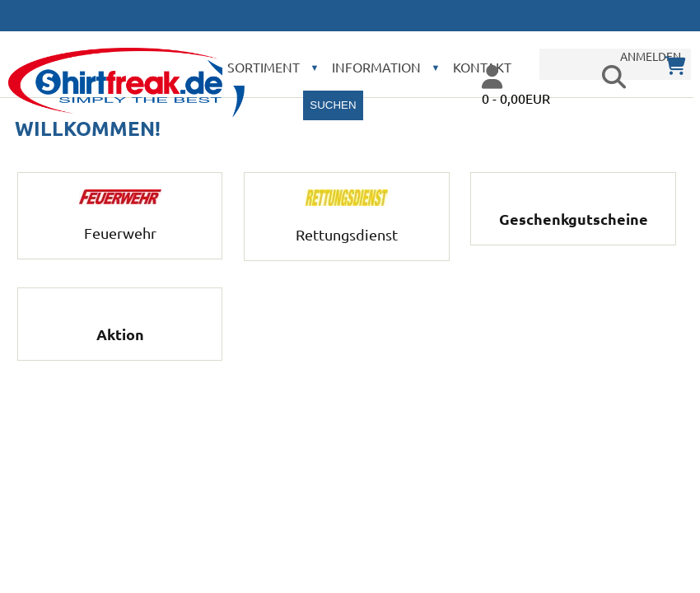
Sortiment (264, 67)
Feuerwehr (120, 224)
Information (376, 67)
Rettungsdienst (347, 225)
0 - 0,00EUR (516, 98)
